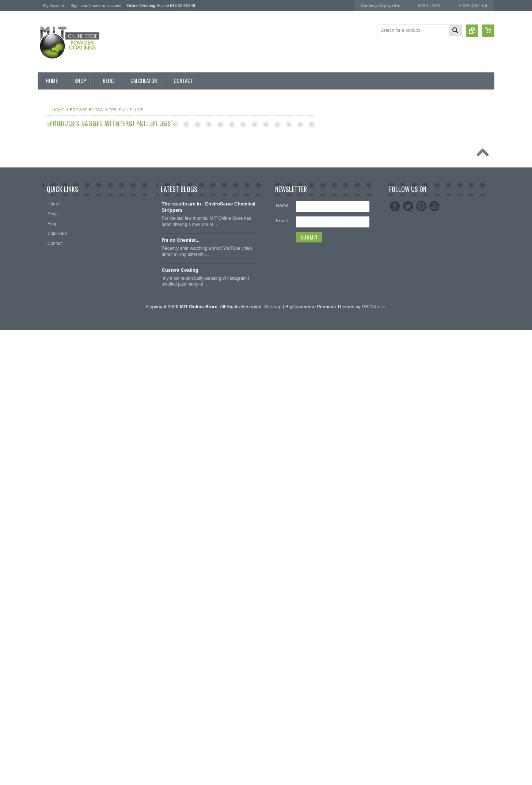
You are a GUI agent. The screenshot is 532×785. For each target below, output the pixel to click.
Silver (47, 435)
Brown (48, 287)
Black (47, 250)
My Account (54, 5)
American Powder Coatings (440, 135)
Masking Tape (55, 572)
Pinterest (421, 661)
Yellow (48, 460)
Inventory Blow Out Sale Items (71, 138)
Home (146, 110)
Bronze (49, 275)
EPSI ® (419, 148)
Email (282, 676)
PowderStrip (424, 168)
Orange (49, 374)
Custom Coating (180, 725)
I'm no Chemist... (180, 695)
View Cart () (473, 5)
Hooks (48, 547)
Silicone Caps (55, 535)
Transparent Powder (61, 510)
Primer (48, 399)
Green (48, 349)
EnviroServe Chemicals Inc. (440, 161)
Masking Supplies (59, 522)
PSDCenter (374, 761)
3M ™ (417, 155)
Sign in (77, 5)
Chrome (50, 299)
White (47, 448)
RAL (46, 473)
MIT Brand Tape (57, 176)
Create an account (105, 5)
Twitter (408, 661)
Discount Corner (58, 151)
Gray (46, 361)
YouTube (434, 661)
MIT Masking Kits (58, 200)
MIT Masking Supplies (434, 142)
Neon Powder (55, 498)
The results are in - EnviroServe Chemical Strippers (208, 662)
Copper (49, 324)
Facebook (395, 661)
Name (282, 661)
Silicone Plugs (55, 584)
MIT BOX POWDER (61, 163)
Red (46, 423)
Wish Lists (429, 5)
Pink (46, 386)
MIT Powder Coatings (434, 129)
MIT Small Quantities (62, 237)
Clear (47, 312)
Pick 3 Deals (54, 188)
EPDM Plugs (54, 559)
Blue (46, 262)
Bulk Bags (52, 126)
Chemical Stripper (59, 212)
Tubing (48, 597)
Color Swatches (57, 485)
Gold (46, 336)
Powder (49, 225)
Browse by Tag (174, 110)
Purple (48, 411)
